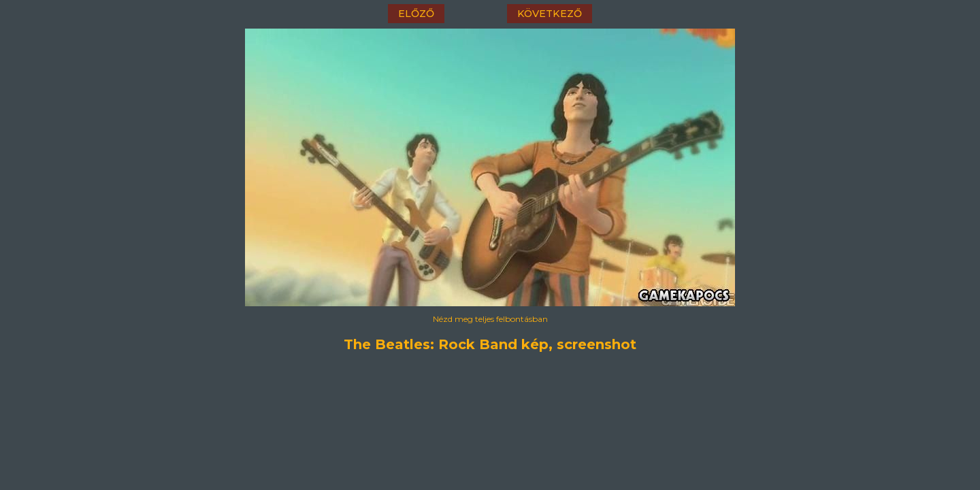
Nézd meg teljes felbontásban (490, 319)
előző (416, 14)
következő (550, 14)
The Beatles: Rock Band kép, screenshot (490, 344)
